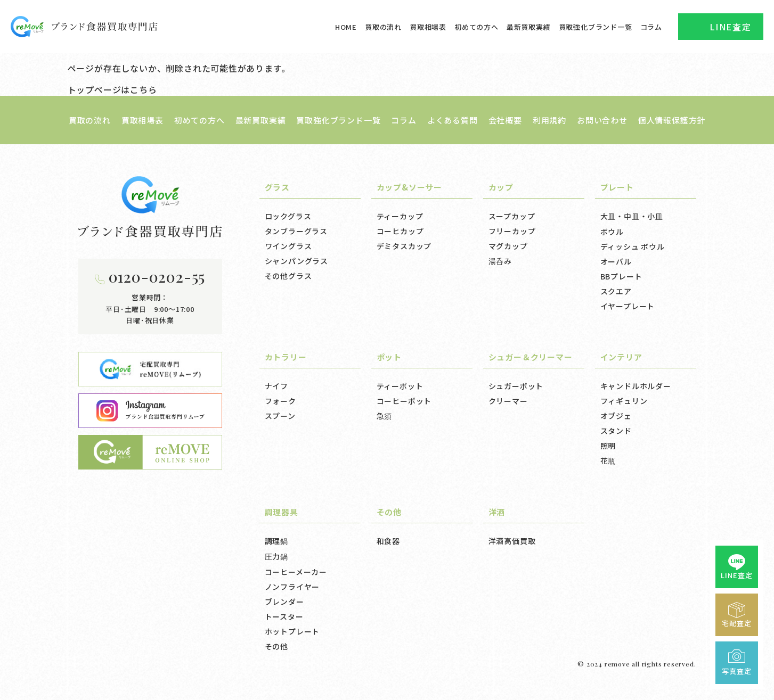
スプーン (280, 416)
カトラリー (286, 357)
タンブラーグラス (296, 231)
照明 (608, 446)
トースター (284, 616)
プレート (617, 187)
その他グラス (288, 276)
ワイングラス (288, 246)
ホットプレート (292, 631)
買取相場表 (428, 27)
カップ (501, 187)
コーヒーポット (404, 401)
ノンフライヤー (292, 587)
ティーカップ (400, 216)
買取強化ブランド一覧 (596, 27)
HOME (346, 27)
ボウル (612, 232)
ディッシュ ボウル (633, 246)
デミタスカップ (404, 246)
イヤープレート (628, 306)
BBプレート (621, 276)
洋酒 (497, 512)
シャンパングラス (296, 261)
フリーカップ (512, 231)
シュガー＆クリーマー (531, 357)
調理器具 (282, 512)
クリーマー (508, 401)
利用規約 (549, 120)
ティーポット (400, 386)
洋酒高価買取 (512, 541)
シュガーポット (516, 386)
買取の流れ (383, 27)
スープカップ (512, 216)
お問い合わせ (602, 120)
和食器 (388, 541)
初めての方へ (476, 27)
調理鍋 (276, 541)
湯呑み (500, 261)
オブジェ (616, 416)
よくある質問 (453, 120)
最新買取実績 (529, 27)
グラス (277, 187)
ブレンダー (284, 602)
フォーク (280, 401)
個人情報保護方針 (672, 120)
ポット (389, 357)
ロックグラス (288, 216)
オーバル (616, 261)
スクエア (616, 291)
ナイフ (276, 386)
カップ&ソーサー (409, 187)
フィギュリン (624, 401)
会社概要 (505, 120)
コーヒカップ (400, 231)
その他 (276, 646)
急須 (385, 416)
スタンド (616, 431)
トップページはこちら (112, 89)
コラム (651, 27)
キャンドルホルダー (636, 386)
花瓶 (608, 460)
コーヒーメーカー (296, 572)
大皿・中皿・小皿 (632, 216)
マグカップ (508, 246)
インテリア (621, 357)
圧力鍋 (276, 556)
